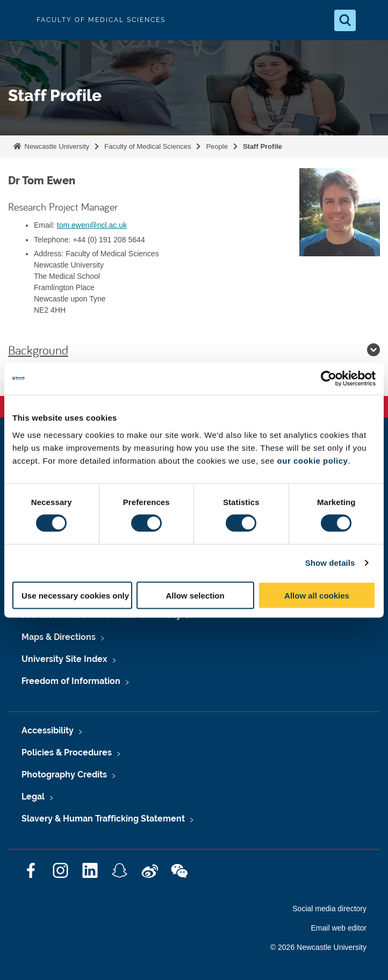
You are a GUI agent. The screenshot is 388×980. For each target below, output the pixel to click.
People (217, 146)
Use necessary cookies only (75, 595)
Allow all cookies (317, 595)
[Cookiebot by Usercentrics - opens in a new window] (329, 379)
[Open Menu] (371, 20)
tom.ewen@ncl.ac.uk (92, 225)
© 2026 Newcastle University (318, 947)
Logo (17, 20)
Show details (330, 563)
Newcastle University (56, 146)
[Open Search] (345, 20)
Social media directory (329, 909)
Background (194, 350)
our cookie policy (313, 460)
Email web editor (339, 928)
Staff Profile (263, 146)
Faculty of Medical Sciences (148, 146)
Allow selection (195, 595)
